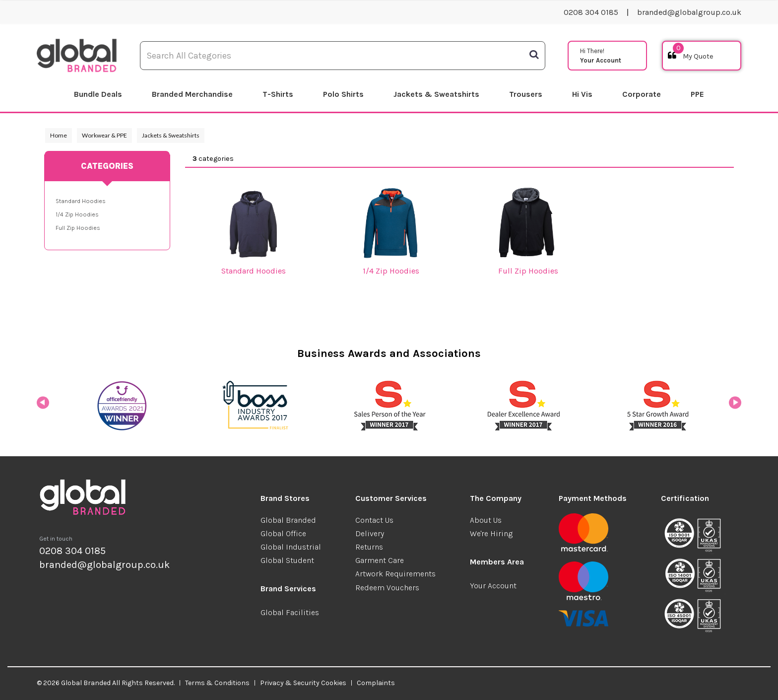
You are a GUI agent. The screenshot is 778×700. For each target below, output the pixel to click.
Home (59, 135)
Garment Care (380, 560)
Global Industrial (291, 547)
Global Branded (288, 520)
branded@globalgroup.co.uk (689, 12)
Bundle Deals (98, 94)
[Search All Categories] (343, 56)
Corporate (642, 94)
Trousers (526, 94)
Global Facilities (290, 612)
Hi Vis (582, 94)
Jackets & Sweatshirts (436, 94)
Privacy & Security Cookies (303, 683)
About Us (486, 520)
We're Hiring (491, 533)
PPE (697, 94)
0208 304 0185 (591, 12)
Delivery (370, 533)
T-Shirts (278, 94)
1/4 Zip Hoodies (77, 214)
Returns (369, 547)
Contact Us (374, 520)
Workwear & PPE (104, 135)
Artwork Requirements (395, 574)
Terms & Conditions (217, 683)
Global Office (283, 533)
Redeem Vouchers (387, 588)
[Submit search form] (534, 55)
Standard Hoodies (81, 201)
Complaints (376, 683)
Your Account (493, 586)
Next (735, 406)
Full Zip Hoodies (78, 228)
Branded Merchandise (192, 94)
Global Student (287, 560)
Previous (43, 406)
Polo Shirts (343, 94)
